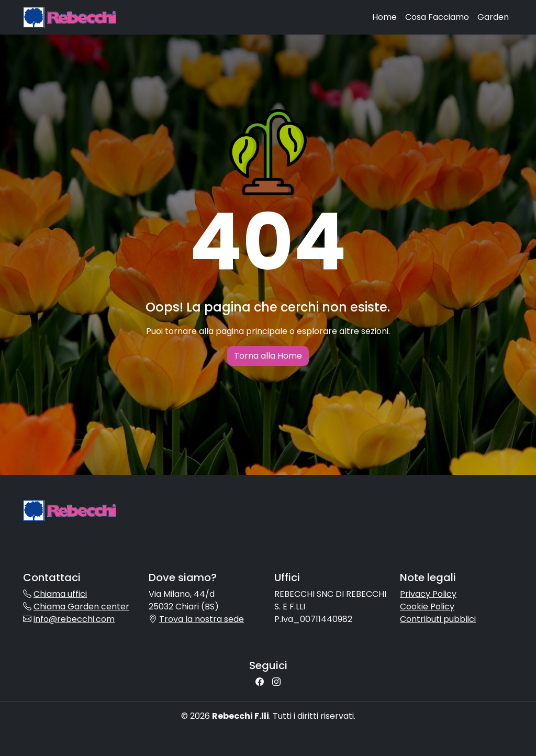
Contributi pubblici (438, 619)
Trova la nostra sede (202, 619)
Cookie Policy (427, 607)
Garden (493, 17)
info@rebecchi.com (74, 619)
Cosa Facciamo (437, 17)
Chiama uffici (60, 594)
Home (384, 17)
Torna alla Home (268, 356)
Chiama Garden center (81, 607)
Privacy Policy (428, 594)
